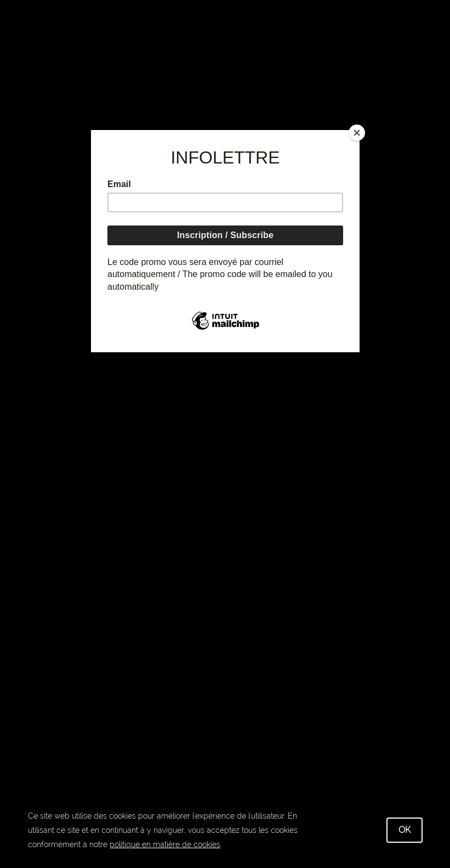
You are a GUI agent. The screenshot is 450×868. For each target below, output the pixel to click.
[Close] (357, 133)
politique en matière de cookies (165, 844)
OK (405, 830)
